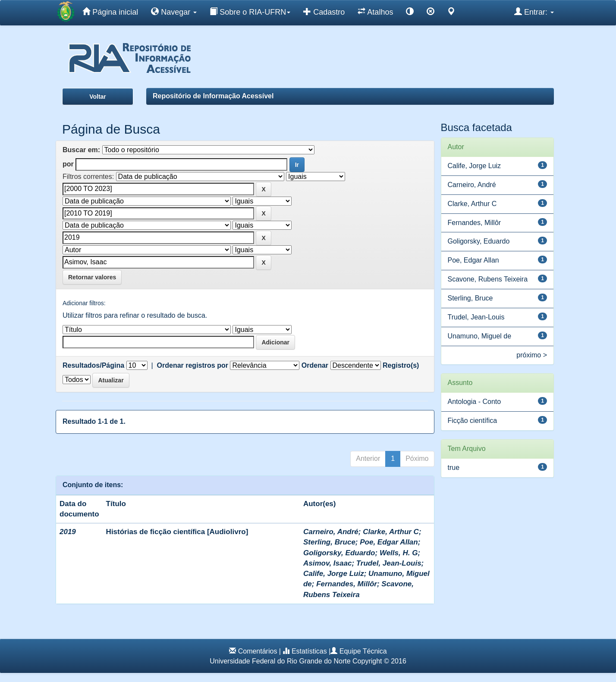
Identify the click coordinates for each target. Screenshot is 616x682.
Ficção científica (473, 421)
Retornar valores (92, 277)
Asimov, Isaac (327, 563)
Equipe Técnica (363, 651)
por (68, 164)
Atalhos (375, 12)
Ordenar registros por (193, 365)
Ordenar (315, 365)
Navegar (174, 12)
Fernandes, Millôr (347, 584)
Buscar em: (81, 150)
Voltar (98, 97)
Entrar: (534, 12)
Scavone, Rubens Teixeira (488, 279)
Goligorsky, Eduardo (339, 553)
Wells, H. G (399, 553)
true (454, 468)
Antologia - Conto (475, 402)
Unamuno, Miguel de (480, 336)
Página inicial (110, 12)
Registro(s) (401, 365)
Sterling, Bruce (329, 542)
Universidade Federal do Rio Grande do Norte (280, 661)
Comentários (258, 651)
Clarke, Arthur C (391, 532)
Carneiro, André (331, 532)
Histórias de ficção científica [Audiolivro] (177, 532)
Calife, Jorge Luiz (334, 574)
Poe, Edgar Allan (389, 542)
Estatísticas (309, 651)
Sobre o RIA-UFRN (250, 12)
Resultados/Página (93, 365)
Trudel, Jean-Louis (389, 563)
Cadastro (324, 12)
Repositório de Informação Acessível (213, 96)
